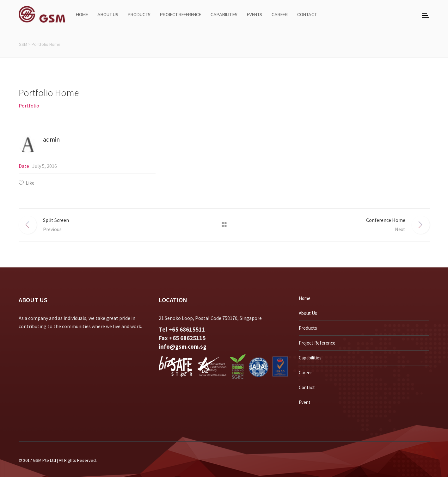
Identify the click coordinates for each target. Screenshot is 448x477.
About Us (308, 313)
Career (305, 373)
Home (305, 298)
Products (308, 328)
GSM (23, 44)
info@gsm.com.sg (183, 346)
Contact (307, 387)
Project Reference (317, 343)
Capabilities (310, 358)
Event (305, 402)
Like (30, 183)
